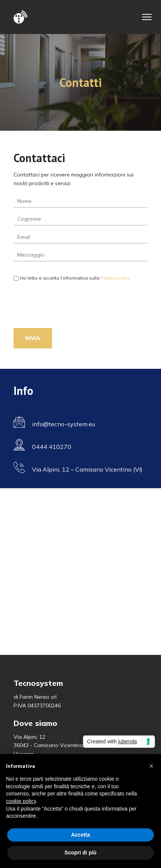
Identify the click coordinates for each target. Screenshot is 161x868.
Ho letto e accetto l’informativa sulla (75, 278)
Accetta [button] (80, 835)
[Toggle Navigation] (147, 17)
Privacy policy (115, 278)
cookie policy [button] (21, 801)
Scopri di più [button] (80, 853)
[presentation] (71, 308)
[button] (151, 766)
